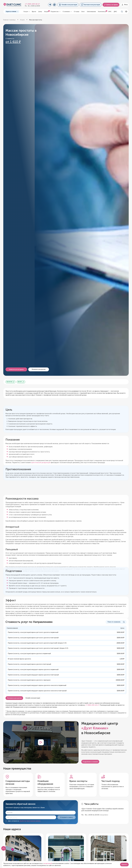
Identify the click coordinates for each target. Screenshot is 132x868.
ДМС (115, 12)
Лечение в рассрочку (39, 369)
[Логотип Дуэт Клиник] (12, 5)
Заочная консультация (91, 5)
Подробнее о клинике (90, 762)
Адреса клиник (12, 11)
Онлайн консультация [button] (33, 698)
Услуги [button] (27, 12)
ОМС (110, 12)
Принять (124, 864)
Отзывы (77, 12)
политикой (48, 863)
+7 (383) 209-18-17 (32, 4)
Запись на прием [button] (111, 5)
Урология (10, 382)
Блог (83, 12)
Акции (46, 12)
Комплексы (102, 12)
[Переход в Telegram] (50, 5)
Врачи (34, 12)
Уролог (21, 382)
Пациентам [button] (56, 12)
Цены (40, 12)
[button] (4, 848)
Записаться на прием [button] (16, 369)
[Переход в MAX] (54, 5)
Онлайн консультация (68, 5)
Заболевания (91, 12)
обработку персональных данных (30, 821)
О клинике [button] (67, 12)
